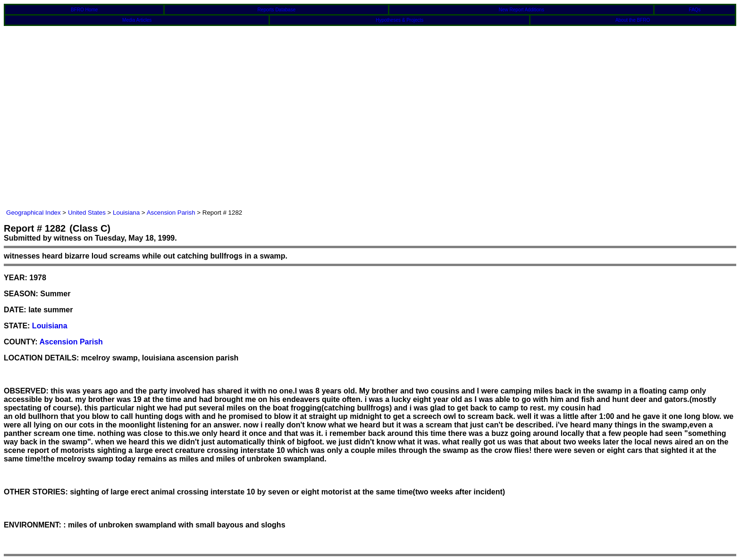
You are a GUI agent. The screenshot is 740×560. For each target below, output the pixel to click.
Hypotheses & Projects (399, 20)
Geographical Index (34, 213)
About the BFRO (633, 20)
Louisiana (126, 213)
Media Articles (137, 20)
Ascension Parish (171, 213)
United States (87, 213)
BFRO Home (84, 10)
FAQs (695, 10)
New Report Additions (521, 10)
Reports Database (277, 10)
